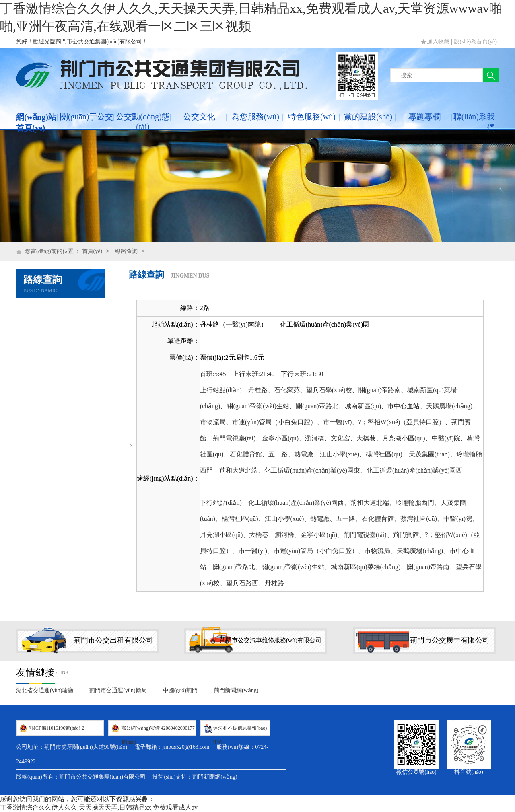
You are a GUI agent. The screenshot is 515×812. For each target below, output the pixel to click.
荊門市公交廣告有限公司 (450, 640)
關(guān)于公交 (87, 117)
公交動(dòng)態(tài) (143, 122)
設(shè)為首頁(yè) (475, 42)
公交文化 (199, 117)
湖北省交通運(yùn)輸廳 (45, 690)
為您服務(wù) (255, 117)
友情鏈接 (35, 672)
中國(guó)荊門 (180, 690)
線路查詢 (126, 251)
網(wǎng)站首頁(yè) (36, 122)
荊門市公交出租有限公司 (113, 640)
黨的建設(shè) (368, 117)
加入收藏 (438, 42)
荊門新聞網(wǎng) (236, 690)
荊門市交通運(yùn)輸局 (118, 690)
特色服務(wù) (312, 117)
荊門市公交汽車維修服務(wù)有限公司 (271, 640)
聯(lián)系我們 (474, 122)
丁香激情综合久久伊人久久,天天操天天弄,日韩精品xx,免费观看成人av (99, 807)
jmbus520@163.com (186, 747)
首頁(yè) (92, 251)
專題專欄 (424, 117)
